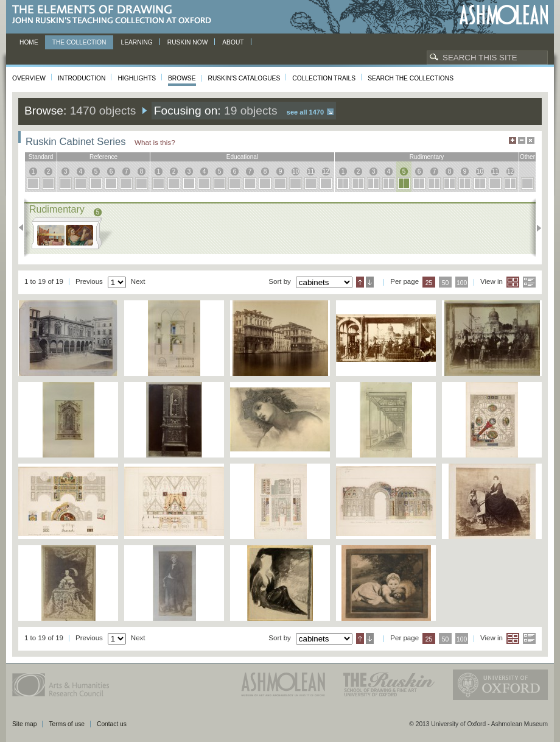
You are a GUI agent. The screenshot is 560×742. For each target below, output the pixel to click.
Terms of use (67, 724)
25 (429, 283)
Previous (25, 228)
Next (535, 228)
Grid (513, 282)
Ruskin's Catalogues (244, 78)
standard (41, 157)
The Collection (79, 42)
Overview (29, 78)
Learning (136, 42)
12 (326, 171)
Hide (531, 140)
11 (311, 171)
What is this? (155, 142)
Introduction (82, 78)
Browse (182, 78)
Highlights (137, 78)
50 (446, 283)
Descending (370, 282)
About (233, 42)
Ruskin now (188, 42)
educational (242, 157)
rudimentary (427, 157)
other (527, 157)
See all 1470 (305, 112)
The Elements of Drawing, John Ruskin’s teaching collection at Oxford (115, 15)
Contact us (112, 724)
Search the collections (411, 78)
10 (296, 171)
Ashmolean (504, 15)
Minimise (522, 140)
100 (462, 283)
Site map (24, 724)
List (529, 282)
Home (29, 42)
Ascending (360, 282)
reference (103, 157)
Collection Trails (324, 78)
